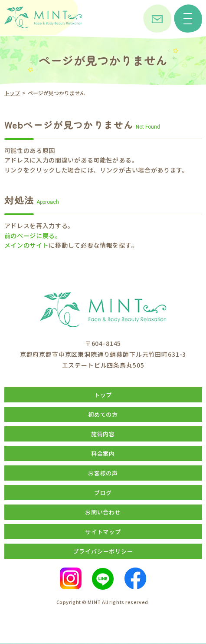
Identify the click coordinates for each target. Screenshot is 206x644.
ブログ (103, 493)
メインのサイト (27, 245)
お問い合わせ (103, 512)
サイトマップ (103, 532)
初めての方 (103, 414)
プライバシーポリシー (103, 551)
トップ (12, 93)
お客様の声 (103, 473)
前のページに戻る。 (33, 236)
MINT (94, 602)
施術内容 (103, 434)
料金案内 (103, 453)
